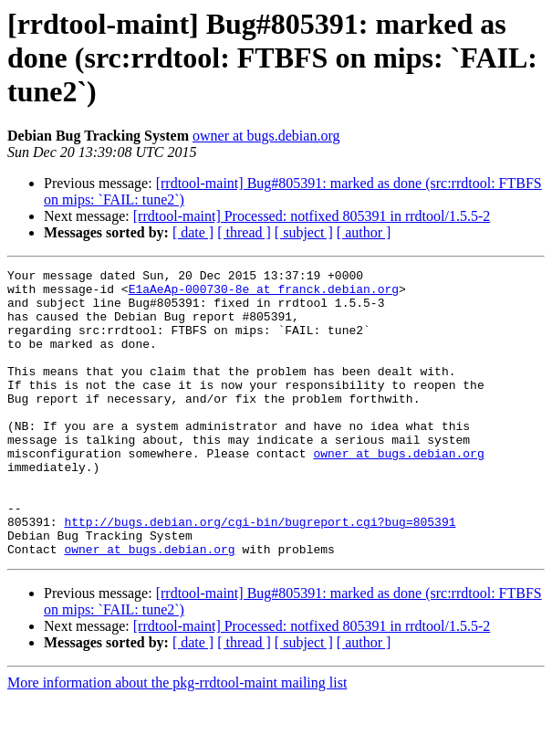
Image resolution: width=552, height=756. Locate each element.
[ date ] (193, 232)
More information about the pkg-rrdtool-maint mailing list (177, 740)
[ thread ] (244, 232)
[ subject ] (304, 232)
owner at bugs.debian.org (266, 136)
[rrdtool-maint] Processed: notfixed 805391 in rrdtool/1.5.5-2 (312, 216)
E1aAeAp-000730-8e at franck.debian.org (264, 294)
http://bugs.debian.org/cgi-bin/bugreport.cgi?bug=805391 (260, 573)
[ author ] (364, 232)
